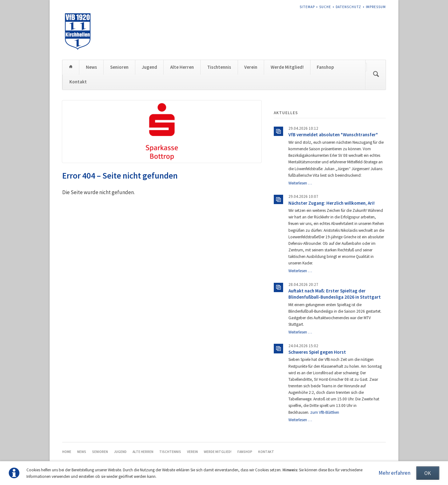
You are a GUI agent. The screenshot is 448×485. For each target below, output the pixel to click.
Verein (251, 67)
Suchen (376, 75)
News (91, 67)
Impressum (376, 7)
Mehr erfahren (394, 473)
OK (428, 473)
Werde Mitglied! (287, 67)
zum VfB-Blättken (325, 412)
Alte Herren (182, 67)
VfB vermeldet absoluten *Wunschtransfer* (333, 135)
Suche (325, 7)
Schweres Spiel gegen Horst (317, 352)
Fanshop (325, 67)
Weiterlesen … (300, 183)
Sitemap (307, 7)
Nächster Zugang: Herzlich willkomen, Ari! (331, 203)
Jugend (149, 67)
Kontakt (78, 82)
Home (71, 67)
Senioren (119, 67)
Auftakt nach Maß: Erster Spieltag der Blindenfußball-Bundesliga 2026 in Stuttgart (335, 294)
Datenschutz (348, 7)
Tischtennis (219, 67)
